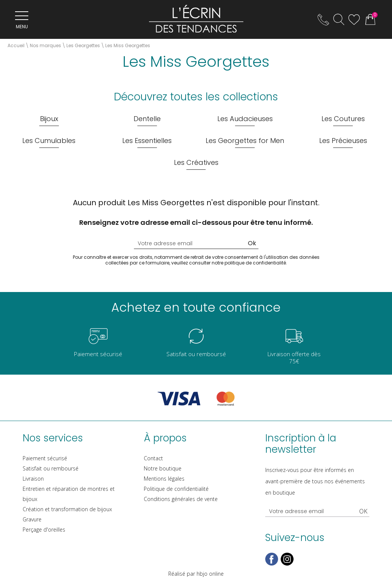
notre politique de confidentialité (249, 263)
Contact (153, 458)
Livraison (33, 479)
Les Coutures (343, 119)
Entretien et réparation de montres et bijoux (69, 494)
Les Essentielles (147, 141)
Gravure (32, 519)
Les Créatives (196, 162)
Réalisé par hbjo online (196, 574)
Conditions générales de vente (181, 499)
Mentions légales (164, 479)
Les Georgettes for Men (245, 141)
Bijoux (49, 119)
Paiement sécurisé (45, 458)
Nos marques (45, 45)
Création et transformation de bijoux (67, 509)
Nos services (53, 438)
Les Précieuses (343, 141)
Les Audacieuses (245, 119)
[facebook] (272, 564)
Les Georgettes (83, 45)
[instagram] (287, 564)
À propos (165, 438)
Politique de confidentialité (176, 489)
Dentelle (147, 119)
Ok (252, 243)
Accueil (16, 45)
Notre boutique (163, 468)
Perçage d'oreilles (44, 530)
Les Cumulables (49, 141)
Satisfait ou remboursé (51, 468)
